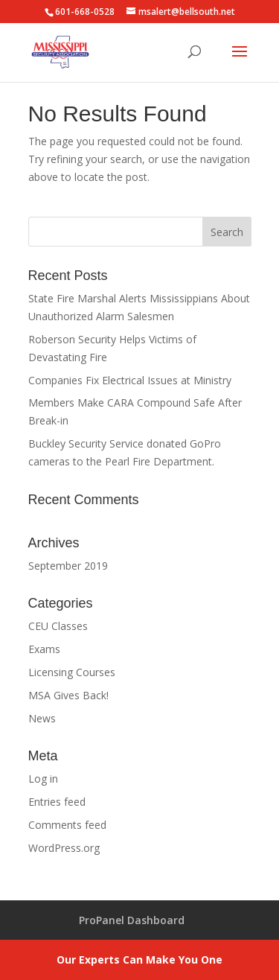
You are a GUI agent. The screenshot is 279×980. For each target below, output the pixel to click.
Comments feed (67, 825)
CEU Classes (58, 626)
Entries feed (57, 802)
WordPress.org (64, 848)
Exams (44, 649)
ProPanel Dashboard (132, 920)
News (42, 718)
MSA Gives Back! (68, 695)
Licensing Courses (72, 672)
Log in (43, 779)
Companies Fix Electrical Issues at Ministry (130, 380)
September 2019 (68, 566)
